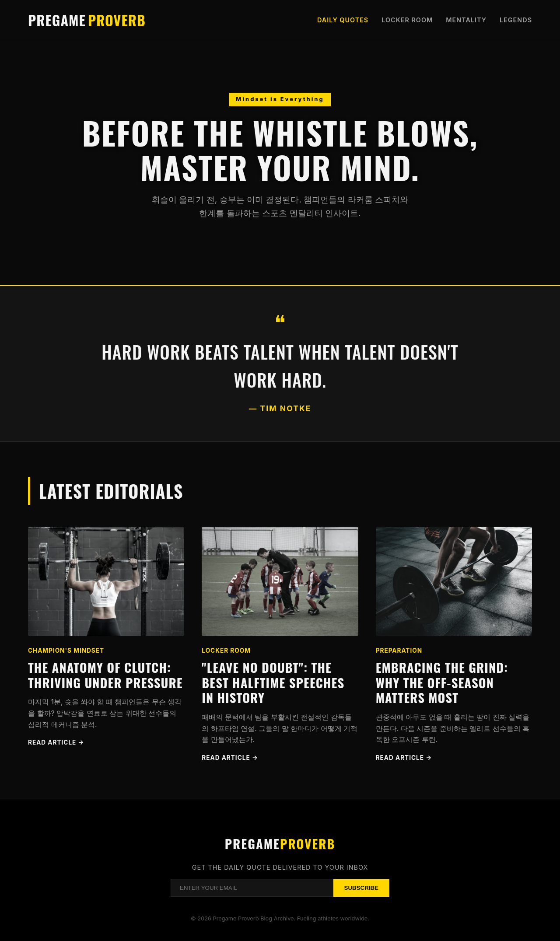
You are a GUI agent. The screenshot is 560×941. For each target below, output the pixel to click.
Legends (516, 20)
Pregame (87, 20)
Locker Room (407, 20)
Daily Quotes (343, 20)
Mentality (466, 20)
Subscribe (362, 888)
